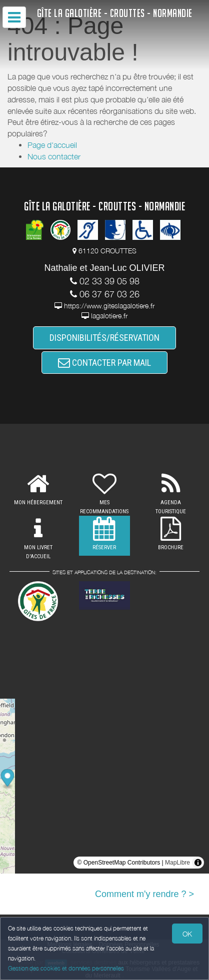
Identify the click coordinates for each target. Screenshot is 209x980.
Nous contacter (54, 156)
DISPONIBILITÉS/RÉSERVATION (104, 338)
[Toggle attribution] (198, 863)
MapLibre (177, 863)
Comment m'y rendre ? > (144, 894)
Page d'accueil (52, 145)
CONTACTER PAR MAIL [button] (104, 363)
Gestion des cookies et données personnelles (66, 968)
